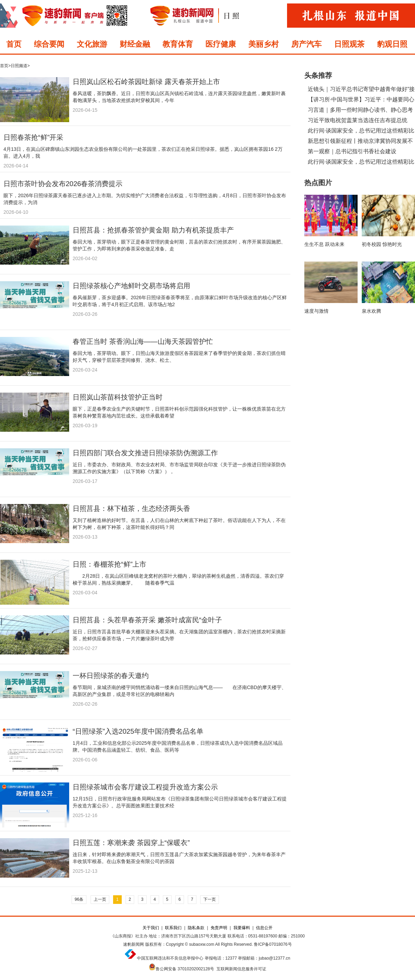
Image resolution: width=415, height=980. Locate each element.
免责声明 (219, 928)
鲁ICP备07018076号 (273, 944)
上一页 (100, 899)
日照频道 (19, 66)
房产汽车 (306, 44)
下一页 (210, 899)
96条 (79, 899)
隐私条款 (196, 928)
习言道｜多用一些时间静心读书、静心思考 (360, 110)
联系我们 (173, 928)
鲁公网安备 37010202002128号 (185, 969)
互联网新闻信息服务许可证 (241, 969)
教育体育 (178, 44)
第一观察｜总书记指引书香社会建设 (352, 151)
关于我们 (151, 928)
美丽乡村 (264, 44)
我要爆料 (242, 928)
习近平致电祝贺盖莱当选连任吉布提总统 (358, 120)
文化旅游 (92, 44)
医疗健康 (221, 44)
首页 (14, 44)
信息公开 (264, 928)
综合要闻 (49, 44)
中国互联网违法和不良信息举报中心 (170, 958)
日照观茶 (349, 44)
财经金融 (135, 44)
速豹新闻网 (133, 944)
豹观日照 (392, 44)
